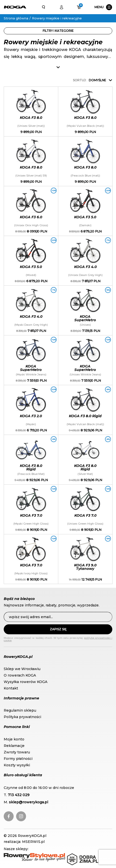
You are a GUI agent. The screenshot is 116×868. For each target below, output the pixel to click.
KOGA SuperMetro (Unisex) (85, 310)
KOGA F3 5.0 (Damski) (85, 211)
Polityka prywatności (22, 717)
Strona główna (16, 18)
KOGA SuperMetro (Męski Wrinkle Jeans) (31, 360)
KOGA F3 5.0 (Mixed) (31, 261)
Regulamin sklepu (20, 710)
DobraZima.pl (79, 856)
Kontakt (11, 688)
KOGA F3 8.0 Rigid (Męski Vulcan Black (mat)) (85, 410)
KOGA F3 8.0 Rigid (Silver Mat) (85, 460)
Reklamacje (14, 746)
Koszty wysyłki (17, 765)
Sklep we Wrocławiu (22, 669)
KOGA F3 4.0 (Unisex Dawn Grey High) (85, 261)
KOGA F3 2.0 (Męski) (31, 410)
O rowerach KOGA (20, 675)
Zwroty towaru (17, 752)
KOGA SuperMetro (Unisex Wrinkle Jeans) (85, 360)
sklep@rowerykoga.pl (29, 802)
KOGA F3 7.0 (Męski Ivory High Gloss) (31, 559)
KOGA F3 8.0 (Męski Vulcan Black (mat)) (85, 112)
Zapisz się (58, 629)
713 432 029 (19, 795)
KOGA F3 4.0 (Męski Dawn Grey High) (31, 310)
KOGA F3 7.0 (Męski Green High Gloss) (31, 509)
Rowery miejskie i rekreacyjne (57, 18)
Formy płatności (18, 759)
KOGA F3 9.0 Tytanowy (85, 559)
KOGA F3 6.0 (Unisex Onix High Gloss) (31, 211)
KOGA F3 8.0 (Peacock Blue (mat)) (85, 161)
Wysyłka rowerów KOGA (26, 682)
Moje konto (14, 739)
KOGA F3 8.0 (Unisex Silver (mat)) (31, 112)
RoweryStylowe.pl (20, 856)
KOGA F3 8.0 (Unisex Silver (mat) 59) (31, 161)
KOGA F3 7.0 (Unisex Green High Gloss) (85, 509)
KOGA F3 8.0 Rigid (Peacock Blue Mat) (31, 460)
